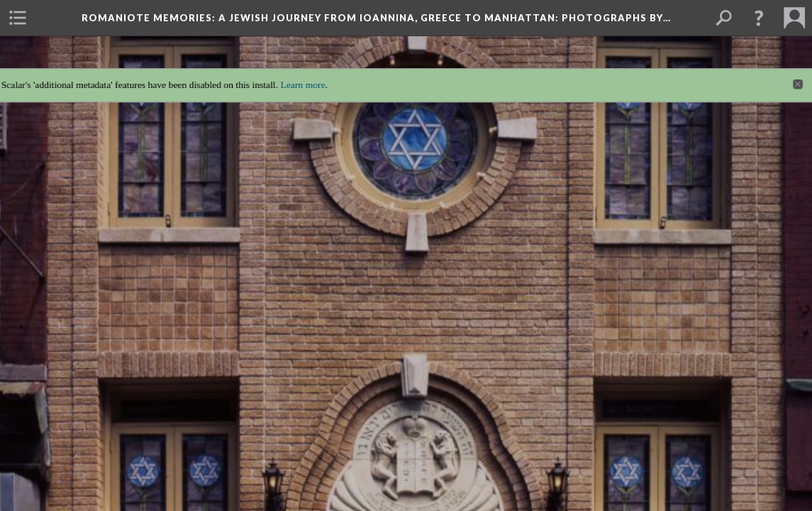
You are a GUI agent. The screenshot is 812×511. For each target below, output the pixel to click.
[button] (759, 18)
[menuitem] (18, 18)
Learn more (298, 75)
